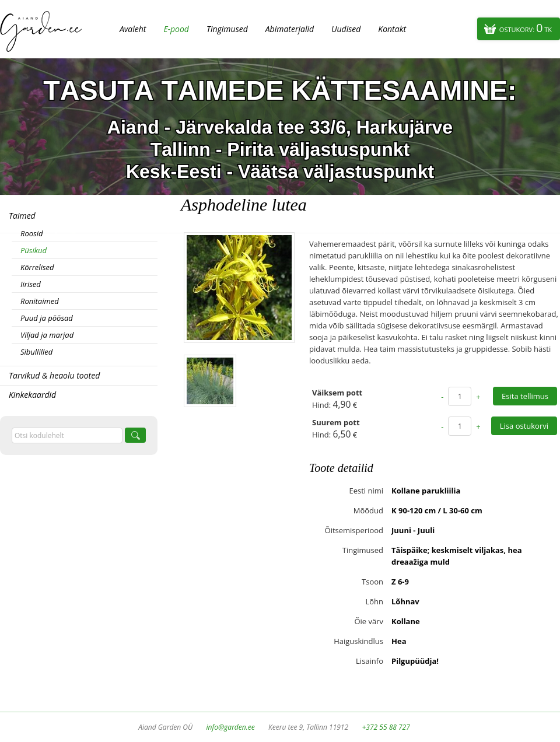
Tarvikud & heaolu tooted (54, 375)
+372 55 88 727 (386, 727)
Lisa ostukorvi (524, 426)
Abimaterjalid (290, 29)
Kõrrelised (37, 267)
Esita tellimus (525, 396)
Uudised (346, 29)
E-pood (176, 29)
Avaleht (133, 29)
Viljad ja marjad (47, 335)
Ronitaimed (40, 301)
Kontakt (392, 29)
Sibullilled (36, 352)
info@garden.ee (231, 727)
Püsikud (34, 250)
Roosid (32, 233)
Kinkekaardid (32, 395)
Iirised (31, 284)
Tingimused (227, 29)
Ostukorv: (526, 28)
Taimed (22, 216)
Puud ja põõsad (47, 318)
